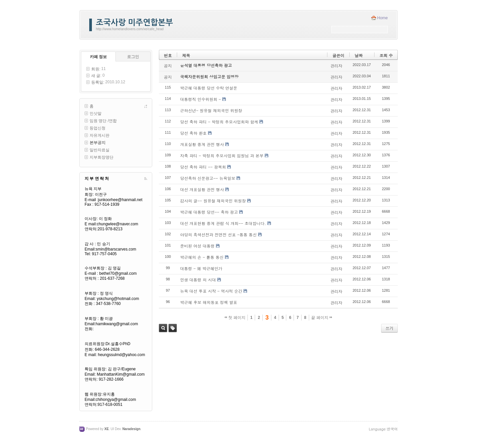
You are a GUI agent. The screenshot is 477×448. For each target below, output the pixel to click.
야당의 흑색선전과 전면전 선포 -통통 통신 (218, 234)
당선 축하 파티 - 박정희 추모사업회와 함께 (219, 122)
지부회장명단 (102, 157)
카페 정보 (98, 57)
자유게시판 (100, 135)
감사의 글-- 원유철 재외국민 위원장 (213, 201)
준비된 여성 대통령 (197, 246)
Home (382, 18)
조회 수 (386, 55)
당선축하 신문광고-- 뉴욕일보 (208, 178)
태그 (173, 328)
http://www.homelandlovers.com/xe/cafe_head (130, 29)
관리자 (336, 66)
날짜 (359, 55)
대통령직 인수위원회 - (201, 99)
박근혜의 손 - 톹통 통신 (202, 257)
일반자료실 (100, 150)
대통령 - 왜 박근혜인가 (201, 268)
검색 (163, 328)
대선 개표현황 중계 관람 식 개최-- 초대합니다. (223, 223)
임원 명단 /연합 (103, 121)
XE (107, 429)
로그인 (133, 57)
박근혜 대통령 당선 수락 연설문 (209, 88)
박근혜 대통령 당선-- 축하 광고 (209, 212)
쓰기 (389, 328)
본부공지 (98, 143)
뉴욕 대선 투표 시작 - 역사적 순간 (211, 291)
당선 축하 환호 (193, 133)
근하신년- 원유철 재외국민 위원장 (211, 110)
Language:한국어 (383, 429)
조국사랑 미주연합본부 (134, 23)
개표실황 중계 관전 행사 (202, 144)
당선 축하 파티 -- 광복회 (203, 167)
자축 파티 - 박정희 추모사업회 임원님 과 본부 (222, 155)
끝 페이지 (322, 318)
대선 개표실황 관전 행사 (202, 189)
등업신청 (98, 128)
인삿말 (96, 113)
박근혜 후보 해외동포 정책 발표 (209, 302)
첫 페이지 (235, 318)
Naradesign (131, 429)
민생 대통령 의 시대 (198, 280)
